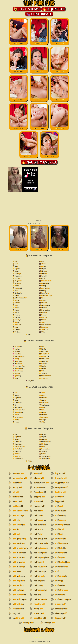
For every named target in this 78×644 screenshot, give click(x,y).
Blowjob (44, 271)
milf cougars (61, 520)
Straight (44, 419)
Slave (43, 322)
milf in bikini (61, 548)
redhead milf (18, 609)
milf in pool (60, 557)
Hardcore (44, 363)
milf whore (60, 595)
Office (17, 312)
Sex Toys (18, 320)
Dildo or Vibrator (47, 281)
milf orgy (59, 581)
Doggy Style (45, 356)
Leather (44, 300)
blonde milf (39, 478)
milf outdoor (18, 585)
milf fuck (59, 534)
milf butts (38, 515)
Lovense (44, 303)
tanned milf (60, 618)
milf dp (16, 529)
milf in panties (19, 557)
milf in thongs (19, 567)
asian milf (38, 473)
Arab (43, 261)
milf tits (37, 595)
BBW (16, 266)
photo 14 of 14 (49, 155)
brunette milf (61, 478)
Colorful (44, 276)
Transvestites (46, 459)
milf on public (19, 581)
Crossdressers (46, 441)
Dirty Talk (18, 283)
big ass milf (60, 473)
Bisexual (44, 398)
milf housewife (62, 543)
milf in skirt (39, 562)
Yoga (30, 334)
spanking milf (40, 618)
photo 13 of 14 (29, 155)
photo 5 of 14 (39, 71)
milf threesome (19, 595)
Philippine (18, 451)
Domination (45, 283)
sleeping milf (61, 613)
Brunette (44, 273)
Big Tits (44, 269)
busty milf (17, 483)
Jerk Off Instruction (21, 298)
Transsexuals (19, 459)
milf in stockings (62, 562)
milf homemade (41, 543)
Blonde (17, 271)
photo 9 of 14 (60, 99)
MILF (16, 305)
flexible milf (18, 497)
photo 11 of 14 (39, 127)
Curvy (43, 278)
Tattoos (17, 329)
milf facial (59, 529)
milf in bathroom (20, 548)
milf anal (59, 506)
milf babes (38, 511)
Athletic (44, 264)
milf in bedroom (41, 548)
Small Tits (18, 325)
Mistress (44, 307)
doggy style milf (62, 483)
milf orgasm (39, 581)
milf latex (17, 571)
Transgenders (46, 456)
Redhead (17, 317)
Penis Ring (45, 417)
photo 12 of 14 (60, 127)
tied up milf (28, 623)
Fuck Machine (46, 288)
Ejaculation (45, 402)
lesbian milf (18, 506)
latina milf (38, 501)
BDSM (43, 266)
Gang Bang (18, 361)
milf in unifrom (40, 567)
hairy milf (59, 497)
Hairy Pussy (45, 293)
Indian (17, 295)
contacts (42, 638)
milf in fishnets (19, 553)
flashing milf (61, 492)
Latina (17, 300)
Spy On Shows (46, 325)
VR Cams (17, 332)
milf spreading (40, 590)
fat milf (16, 492)
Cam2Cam (18, 276)
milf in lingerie (40, 553)
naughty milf (39, 604)
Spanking (18, 376)
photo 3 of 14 (60, 42)
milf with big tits (20, 599)
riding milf (38, 609)
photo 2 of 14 (39, 42)
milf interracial (62, 567)
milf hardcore (18, 543)
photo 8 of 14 (39, 99)
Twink (16, 422)
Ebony (17, 286)
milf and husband (20, 511)
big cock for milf (20, 478)
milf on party (61, 576)
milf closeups (40, 520)
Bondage (18, 273)
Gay (16, 405)
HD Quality (18, 293)
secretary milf (61, 609)
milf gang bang (19, 539)
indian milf (17, 501)
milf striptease (62, 590)
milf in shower (19, 562)
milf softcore (18, 590)
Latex (43, 298)
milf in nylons (61, 553)
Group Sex (45, 361)
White (43, 332)
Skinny (17, 322)
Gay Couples (45, 405)
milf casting (60, 515)
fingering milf (40, 492)
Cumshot (18, 354)
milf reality (60, 585)
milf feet (16, 534)
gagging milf (39, 497)
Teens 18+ (45, 329)
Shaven (44, 320)
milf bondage (18, 515)
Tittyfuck (31, 381)
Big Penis (18, 398)
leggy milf (59, 501)
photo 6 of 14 (60, 71)
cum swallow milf (41, 483)
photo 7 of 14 (18, 99)
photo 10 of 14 (18, 127)
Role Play (44, 317)
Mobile (17, 310)
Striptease (45, 327)
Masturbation (46, 305)
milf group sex (40, 539)
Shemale (17, 454)
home (36, 638)
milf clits (16, 520)
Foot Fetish (18, 288)
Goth (16, 290)
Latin (43, 410)
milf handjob (61, 539)
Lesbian (17, 303)
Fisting (43, 286)
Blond (16, 400)
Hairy (43, 407)
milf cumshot (40, 525)
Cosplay (17, 278)
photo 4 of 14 (18, 71)
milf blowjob (61, 511)
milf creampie (19, 525)
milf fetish (38, 534)
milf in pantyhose (41, 557)
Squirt (16, 327)
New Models (45, 310)
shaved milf (39, 613)
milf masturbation (60, 572)
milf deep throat (62, 525)
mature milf (39, 506)
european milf (61, 487)
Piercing (17, 315)
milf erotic (38, 529)
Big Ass (17, 269)
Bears (43, 395)
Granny (44, 290)
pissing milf (60, 604)
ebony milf (17, 487)
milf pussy (38, 585)
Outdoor (44, 312)
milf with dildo (40, 599)
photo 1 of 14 (18, 42)
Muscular (44, 415)
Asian (16, 264)
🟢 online (18, 248)
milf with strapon (63, 599)
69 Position (18, 346)
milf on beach (18, 576)
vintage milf (50, 623)
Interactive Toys (47, 295)
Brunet (43, 400)
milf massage (40, 571)
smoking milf (18, 618)
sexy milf (16, 613)
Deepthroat (18, 281)
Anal (16, 261)
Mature (17, 307)
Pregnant (44, 315)
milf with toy (18, 604)
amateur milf (18, 473)
